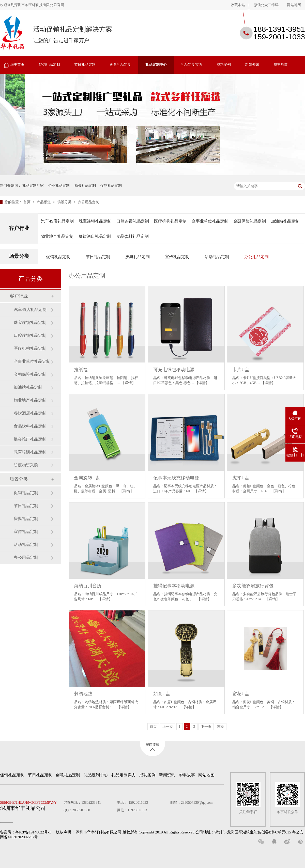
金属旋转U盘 (87, 478)
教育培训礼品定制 (30, 452)
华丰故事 (281, 65)
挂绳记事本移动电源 (174, 586)
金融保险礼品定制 (250, 221)
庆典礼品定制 (138, 257)
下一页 (206, 727)
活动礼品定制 (217, 257)
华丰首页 (17, 65)
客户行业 (19, 228)
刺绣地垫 (83, 694)
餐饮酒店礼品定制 (95, 236)
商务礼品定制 (85, 186)
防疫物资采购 (26, 465)
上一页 (168, 727)
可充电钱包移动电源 (174, 370)
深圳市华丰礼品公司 (30, 804)
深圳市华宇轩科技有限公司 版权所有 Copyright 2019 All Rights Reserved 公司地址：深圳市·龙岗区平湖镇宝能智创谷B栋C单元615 (183, 832)
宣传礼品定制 (177, 257)
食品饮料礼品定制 (132, 236)
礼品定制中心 (156, 65)
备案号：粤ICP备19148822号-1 (26, 832)
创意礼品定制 (120, 65)
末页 (221, 727)
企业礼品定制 (59, 186)
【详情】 (128, 383)
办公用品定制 (88, 202)
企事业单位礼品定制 (210, 221)
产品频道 (44, 202)
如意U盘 (162, 694)
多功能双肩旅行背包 (253, 586)
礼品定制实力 (192, 65)
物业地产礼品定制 (57, 236)
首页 (27, 202)
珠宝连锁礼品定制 (95, 221)
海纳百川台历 (88, 586)
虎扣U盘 (241, 478)
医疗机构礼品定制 (170, 221)
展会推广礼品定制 (30, 439)
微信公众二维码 (266, 5)
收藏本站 (238, 5)
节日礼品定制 (85, 65)
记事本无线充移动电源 (176, 478)
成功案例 (224, 65)
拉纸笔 (81, 370)
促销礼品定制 (49, 65)
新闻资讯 (252, 65)
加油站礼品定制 (285, 221)
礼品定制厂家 (33, 186)
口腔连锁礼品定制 (133, 221)
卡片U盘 (241, 370)
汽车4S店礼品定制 (57, 221)
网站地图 (294, 5)
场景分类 (65, 202)
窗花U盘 (241, 694)
